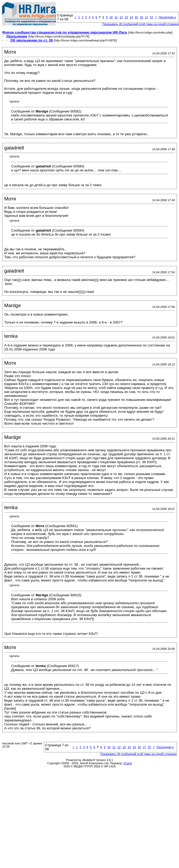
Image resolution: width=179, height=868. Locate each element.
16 (141, 17)
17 (147, 17)
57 (152, 17)
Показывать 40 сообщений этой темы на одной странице (139, 754)
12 (121, 17)
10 (111, 17)
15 (136, 17)
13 (126, 17)
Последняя (167, 17)
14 (131, 17)
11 (116, 17)
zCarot (128, 763)
